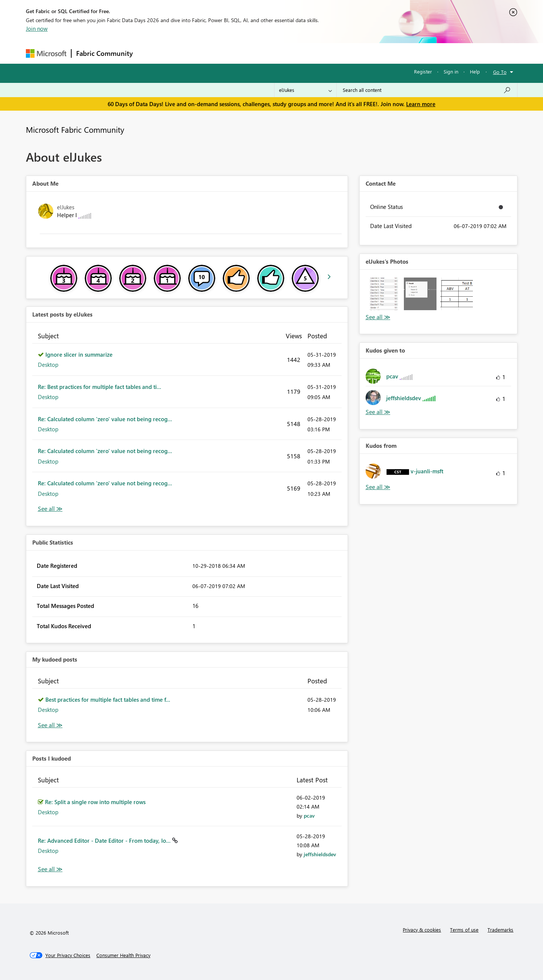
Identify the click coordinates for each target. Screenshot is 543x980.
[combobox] (427, 90)
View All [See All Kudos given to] (378, 412)
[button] (384, 294)
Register (423, 71)
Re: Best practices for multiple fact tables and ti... (100, 387)
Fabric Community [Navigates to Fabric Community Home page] (104, 53)
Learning (309, 53)
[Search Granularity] (305, 90)
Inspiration (183, 53)
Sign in (451, 71)
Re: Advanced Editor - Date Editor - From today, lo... (105, 840)
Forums (150, 53)
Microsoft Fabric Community (75, 129)
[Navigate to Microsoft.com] (46, 53)
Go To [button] (500, 72)
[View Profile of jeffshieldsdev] (320, 854)
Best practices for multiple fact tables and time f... (108, 699)
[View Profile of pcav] (309, 816)
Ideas (214, 53)
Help (475, 71)
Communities (247, 53)
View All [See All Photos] (378, 317)
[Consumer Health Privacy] (123, 955)
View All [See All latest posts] (50, 509)
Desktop (48, 365)
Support (341, 53)
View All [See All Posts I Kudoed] (50, 869)
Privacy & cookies (422, 930)
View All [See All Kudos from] (378, 487)
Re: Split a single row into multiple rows (95, 802)
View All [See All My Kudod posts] (50, 725)
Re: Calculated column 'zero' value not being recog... (105, 419)
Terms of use (464, 930)
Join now (37, 29)
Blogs (280, 53)
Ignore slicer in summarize (79, 354)
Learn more (421, 104)
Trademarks (500, 930)
